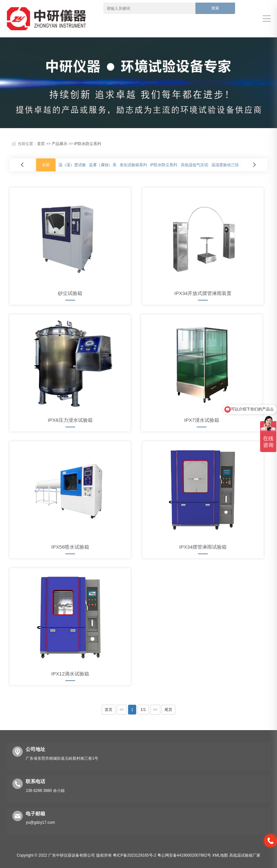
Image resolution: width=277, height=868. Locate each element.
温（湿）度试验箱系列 (78, 165)
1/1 (143, 710)
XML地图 (220, 855)
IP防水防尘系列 (88, 144)
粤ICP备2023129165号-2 (134, 855)
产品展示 (59, 144)
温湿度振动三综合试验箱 (233, 165)
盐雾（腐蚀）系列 (105, 165)
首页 (41, 144)
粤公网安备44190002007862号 (184, 855)
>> (155, 710)
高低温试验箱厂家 (245, 855)
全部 (46, 165)
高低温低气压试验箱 (198, 165)
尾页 (168, 710)
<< (122, 710)
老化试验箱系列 (133, 165)
